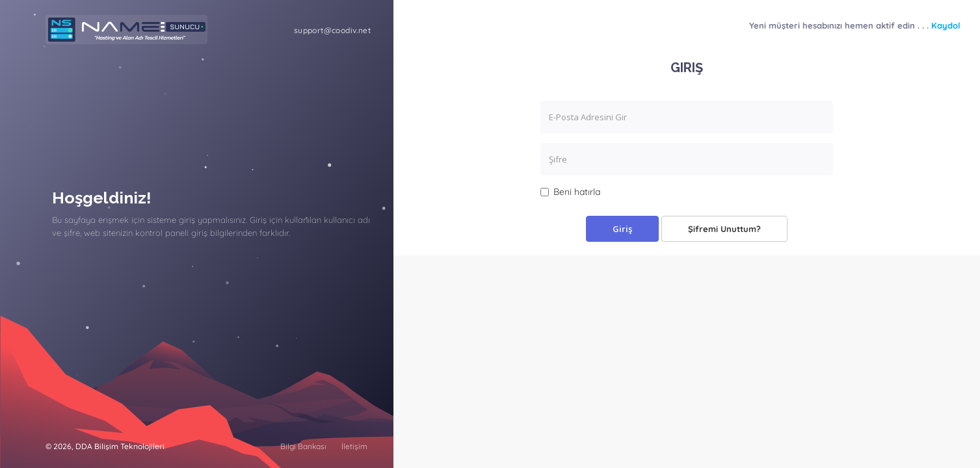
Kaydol (946, 25)
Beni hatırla (570, 192)
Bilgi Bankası (303, 446)
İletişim (354, 446)
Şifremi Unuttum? (724, 229)
